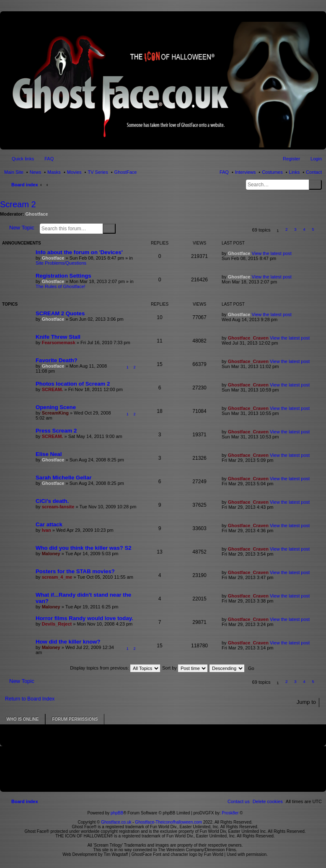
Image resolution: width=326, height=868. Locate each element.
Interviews (246, 172)
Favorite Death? (57, 360)
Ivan (47, 530)
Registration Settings (63, 276)
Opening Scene (56, 407)
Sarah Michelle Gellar (63, 478)
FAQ (224, 172)
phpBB (117, 813)
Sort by (185, 668)
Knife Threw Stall (58, 337)
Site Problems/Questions (61, 263)
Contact (314, 172)
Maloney (51, 554)
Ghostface (37, 214)
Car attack (49, 524)
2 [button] (287, 229)
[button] (322, 231)
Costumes (272, 172)
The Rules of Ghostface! (61, 286)
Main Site (14, 172)
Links (295, 172)
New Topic (22, 228)
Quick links (23, 159)
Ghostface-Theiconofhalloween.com (168, 822)
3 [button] (295, 229)
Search (315, 185)
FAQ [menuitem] (49, 159)
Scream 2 (18, 204)
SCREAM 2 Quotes (60, 313)
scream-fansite (58, 507)
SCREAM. (53, 389)
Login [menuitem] (316, 159)
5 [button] (313, 229)
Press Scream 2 (56, 431)
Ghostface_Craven (248, 338)
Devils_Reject (57, 624)
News (36, 172)
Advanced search (121, 228)
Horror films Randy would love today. (84, 618)
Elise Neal (49, 454)
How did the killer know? (68, 642)
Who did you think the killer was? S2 (84, 548)
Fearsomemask (59, 343)
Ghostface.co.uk (117, 822)
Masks (54, 172)
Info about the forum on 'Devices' (79, 252)
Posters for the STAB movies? (75, 571)
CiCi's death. (52, 501)
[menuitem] (268, 801)
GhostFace (126, 172)
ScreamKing (55, 413)
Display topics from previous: (115, 668)
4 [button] (304, 229)
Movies (74, 172)
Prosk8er (230, 813)
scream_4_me (57, 577)
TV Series (98, 172)
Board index (25, 185)
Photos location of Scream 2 (73, 384)
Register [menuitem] (291, 159)
